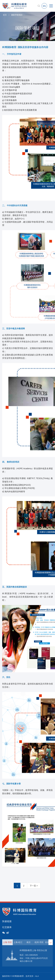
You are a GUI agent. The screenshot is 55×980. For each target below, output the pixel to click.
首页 (5, 15)
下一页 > (34, 886)
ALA (37, 976)
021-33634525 (32, 955)
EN (44, 6)
